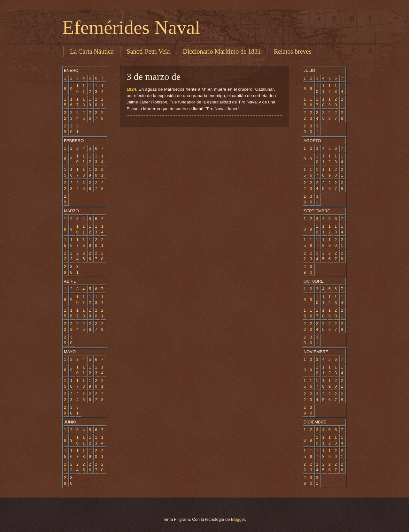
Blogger (238, 519)
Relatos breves (293, 51)
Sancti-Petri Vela (148, 51)
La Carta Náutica (92, 51)
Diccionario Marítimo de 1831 (222, 51)
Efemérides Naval (131, 27)
